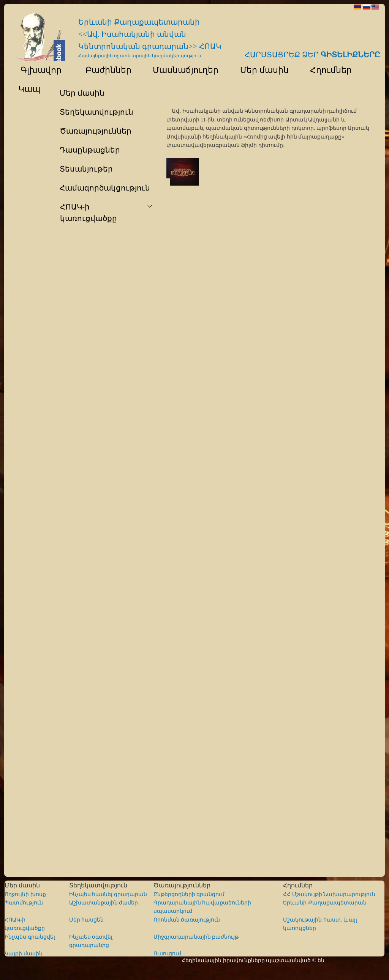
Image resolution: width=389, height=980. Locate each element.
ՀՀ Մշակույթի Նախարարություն (329, 894)
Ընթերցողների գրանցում (189, 894)
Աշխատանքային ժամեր (104, 903)
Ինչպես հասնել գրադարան (108, 894)
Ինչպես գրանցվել (30, 937)
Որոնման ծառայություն (187, 920)
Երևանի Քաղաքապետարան (325, 903)
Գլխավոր (36, 70)
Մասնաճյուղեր (182, 70)
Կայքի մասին (24, 954)
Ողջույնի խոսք (25, 894)
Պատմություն (24, 903)
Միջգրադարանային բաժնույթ (196, 937)
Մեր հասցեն (87, 920)
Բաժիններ (104, 70)
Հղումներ (327, 70)
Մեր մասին (261, 70)
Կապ (28, 89)
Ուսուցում (167, 954)
